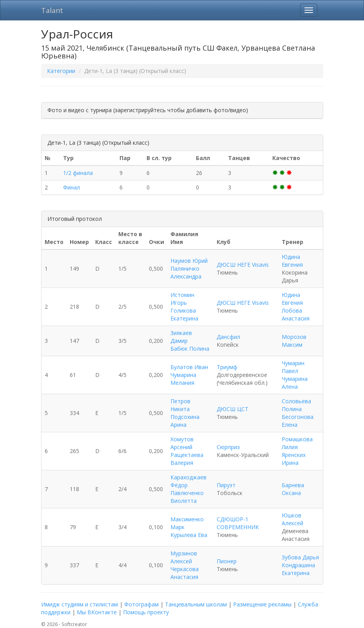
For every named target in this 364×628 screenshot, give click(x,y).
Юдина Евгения (292, 261)
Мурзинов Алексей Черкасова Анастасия (185, 565)
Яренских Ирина (294, 459)
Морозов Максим (294, 341)
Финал (72, 187)
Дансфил (228, 337)
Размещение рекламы (262, 604)
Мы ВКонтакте (97, 612)
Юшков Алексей (292, 519)
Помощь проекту (146, 612)
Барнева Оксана (293, 489)
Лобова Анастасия (296, 314)
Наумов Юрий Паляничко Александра (189, 268)
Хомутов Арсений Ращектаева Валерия (187, 451)
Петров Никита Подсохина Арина (185, 413)
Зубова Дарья (300, 557)
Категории (61, 71)
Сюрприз (228, 447)
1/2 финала (78, 173)
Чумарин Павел (293, 367)
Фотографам (141, 604)
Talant (52, 10)
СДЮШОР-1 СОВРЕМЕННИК (238, 523)
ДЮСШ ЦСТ (233, 409)
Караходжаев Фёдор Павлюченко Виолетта (188, 489)
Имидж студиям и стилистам (80, 604)
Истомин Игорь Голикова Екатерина (184, 307)
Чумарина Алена (295, 383)
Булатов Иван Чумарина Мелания (189, 375)
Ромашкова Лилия (297, 443)
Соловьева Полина (296, 405)
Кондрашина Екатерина (298, 569)
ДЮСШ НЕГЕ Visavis (243, 265)
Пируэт (226, 485)
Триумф (227, 367)
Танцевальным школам (196, 604)
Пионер (227, 561)
